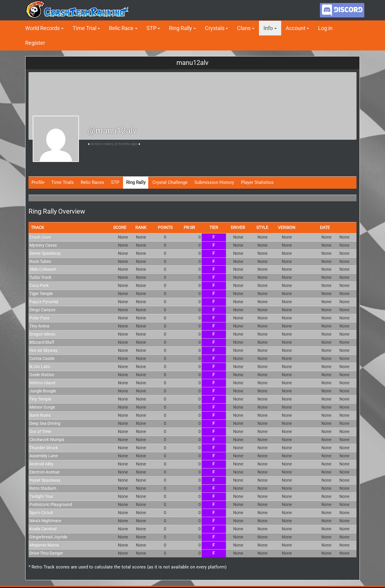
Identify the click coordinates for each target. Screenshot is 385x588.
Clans (244, 28)
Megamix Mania (44, 545)
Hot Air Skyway (44, 350)
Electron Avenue (44, 472)
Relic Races (92, 182)
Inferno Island (42, 383)
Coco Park (39, 285)
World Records (42, 28)
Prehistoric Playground (51, 504)
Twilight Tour (41, 496)
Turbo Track (40, 277)
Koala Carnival (43, 529)
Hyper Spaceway (45, 480)
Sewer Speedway (45, 253)
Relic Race (121, 28)
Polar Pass (39, 318)
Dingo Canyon (42, 310)
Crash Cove (40, 237)
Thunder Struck (44, 448)
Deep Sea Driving (45, 423)
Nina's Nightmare (45, 521)
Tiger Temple (41, 294)
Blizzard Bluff (42, 342)
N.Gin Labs (40, 367)
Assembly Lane (44, 456)
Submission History (214, 182)
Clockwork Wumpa (47, 440)
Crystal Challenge (170, 182)
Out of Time (40, 431)
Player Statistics (257, 182)
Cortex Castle (42, 358)
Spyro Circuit (41, 513)
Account (296, 28)
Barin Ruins (40, 415)
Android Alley (42, 464)
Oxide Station (42, 375)
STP (151, 28)
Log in (325, 28)
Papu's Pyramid (44, 302)
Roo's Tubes (40, 261)
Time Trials (63, 182)
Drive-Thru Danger (46, 553)
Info (268, 28)
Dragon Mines (42, 334)
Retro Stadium (43, 488)
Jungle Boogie (43, 391)
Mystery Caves (43, 245)
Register (35, 43)
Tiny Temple (40, 399)
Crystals (215, 28)
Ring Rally (180, 28)
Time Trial (84, 28)
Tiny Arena (39, 326)
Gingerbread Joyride (48, 537)
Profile (38, 182)
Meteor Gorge (42, 407)
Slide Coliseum (43, 269)
